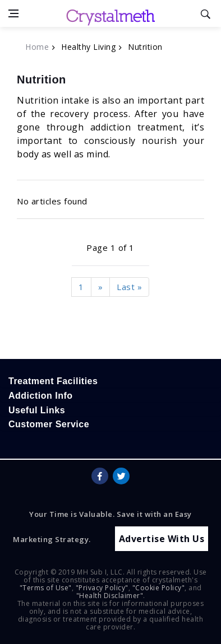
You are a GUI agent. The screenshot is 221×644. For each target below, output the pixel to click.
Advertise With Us (162, 539)
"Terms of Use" (46, 588)
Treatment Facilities (53, 381)
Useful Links (37, 410)
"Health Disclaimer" (110, 596)
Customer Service (49, 424)
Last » (129, 287)
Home (37, 47)
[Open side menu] (13, 13)
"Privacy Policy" (102, 588)
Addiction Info (41, 396)
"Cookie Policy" (159, 588)
